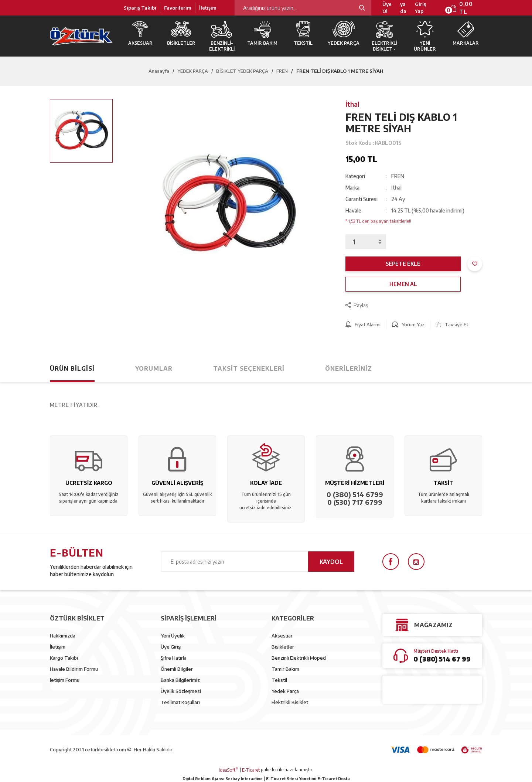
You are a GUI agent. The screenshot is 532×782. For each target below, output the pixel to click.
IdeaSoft (229, 770)
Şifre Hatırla (174, 658)
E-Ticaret (251, 770)
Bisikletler (283, 647)
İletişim (208, 8)
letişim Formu (65, 680)
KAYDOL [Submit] (331, 562)
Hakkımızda (63, 636)
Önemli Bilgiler (177, 669)
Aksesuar (282, 636)
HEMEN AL (403, 284)
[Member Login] (425, 8)
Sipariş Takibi (140, 8)
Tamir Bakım (285, 669)
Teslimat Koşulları (180, 702)
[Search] (303, 8)
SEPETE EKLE (403, 264)
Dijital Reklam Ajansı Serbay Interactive (223, 778)
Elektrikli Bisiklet (290, 702)
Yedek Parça (285, 691)
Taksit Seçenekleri (249, 368)
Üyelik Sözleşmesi (181, 691)
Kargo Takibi (64, 658)
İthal (352, 104)
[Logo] (81, 36)
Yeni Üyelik (173, 636)
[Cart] (466, 8)
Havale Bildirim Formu (74, 669)
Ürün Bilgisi (72, 368)
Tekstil (279, 680)
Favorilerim (178, 8)
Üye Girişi (171, 647)
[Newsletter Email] (258, 562)
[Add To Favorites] (475, 264)
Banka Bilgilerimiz (180, 680)
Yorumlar (154, 368)
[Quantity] (366, 242)
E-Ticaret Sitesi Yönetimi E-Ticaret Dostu (308, 778)
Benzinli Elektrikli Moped (299, 658)
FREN (398, 176)
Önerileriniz (349, 368)
